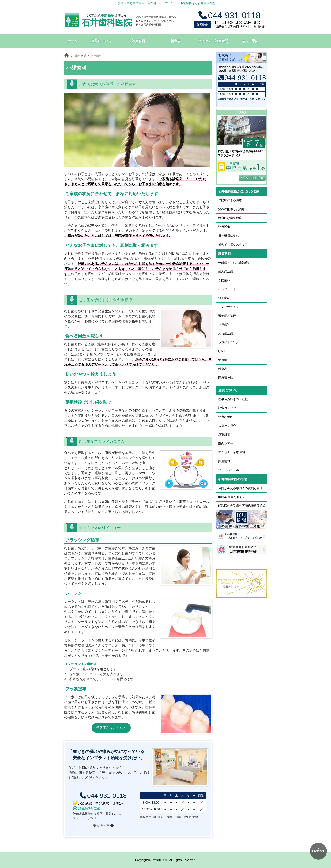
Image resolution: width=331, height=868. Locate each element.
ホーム (72, 41)
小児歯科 (224, 325)
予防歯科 (224, 280)
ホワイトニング (229, 342)
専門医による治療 (230, 200)
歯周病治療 (226, 271)
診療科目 (138, 41)
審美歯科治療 (227, 316)
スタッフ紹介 (227, 426)
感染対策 (224, 435)
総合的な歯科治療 (230, 218)
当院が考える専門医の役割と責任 (240, 488)
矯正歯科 (224, 298)
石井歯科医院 (107, 23)
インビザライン (229, 307)
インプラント (227, 289)
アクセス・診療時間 (213, 41)
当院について (101, 41)
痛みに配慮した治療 (232, 209)
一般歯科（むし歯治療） (235, 263)
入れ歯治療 (226, 333)
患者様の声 (101, 826)
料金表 (176, 41)
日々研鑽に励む (229, 236)
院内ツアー (226, 443)
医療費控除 (226, 378)
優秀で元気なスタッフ (233, 244)
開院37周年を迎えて (232, 497)
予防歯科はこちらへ (111, 728)
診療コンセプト (229, 408)
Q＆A (222, 351)
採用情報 (224, 461)
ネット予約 (250, 41)
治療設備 (224, 227)
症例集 (223, 360)
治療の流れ (226, 417)
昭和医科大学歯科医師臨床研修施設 (242, 506)
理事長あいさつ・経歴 (233, 399)
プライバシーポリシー (233, 470)
